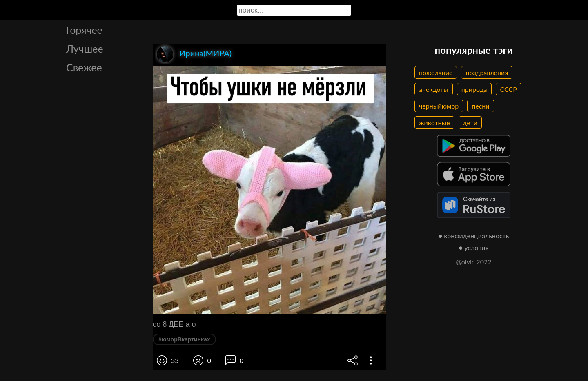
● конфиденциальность (474, 236)
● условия (474, 247)
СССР (509, 89)
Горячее (84, 30)
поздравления (487, 72)
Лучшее (85, 49)
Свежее (84, 67)
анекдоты (434, 89)
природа (474, 89)
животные (434, 123)
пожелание (436, 72)
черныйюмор (439, 106)
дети (470, 123)
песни (480, 106)
